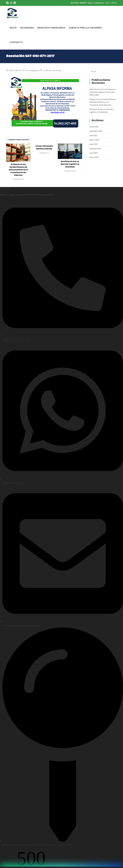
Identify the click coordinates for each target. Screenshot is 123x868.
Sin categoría (32, 70)
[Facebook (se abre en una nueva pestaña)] (8, 3)
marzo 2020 (94, 157)
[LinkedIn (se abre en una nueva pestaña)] (15, 3)
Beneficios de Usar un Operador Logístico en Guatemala (70, 164)
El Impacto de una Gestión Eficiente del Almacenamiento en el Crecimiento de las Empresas (18, 170)
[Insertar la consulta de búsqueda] (103, 72)
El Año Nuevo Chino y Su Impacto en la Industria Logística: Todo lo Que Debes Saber (103, 92)
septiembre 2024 (96, 131)
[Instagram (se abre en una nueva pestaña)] (11, 3)
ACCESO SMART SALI (81, 3)
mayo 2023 (94, 144)
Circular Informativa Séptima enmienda (44, 148)
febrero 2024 (94, 140)
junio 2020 (94, 153)
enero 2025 (94, 127)
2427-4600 (111, 3)
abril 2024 (93, 136)
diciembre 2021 (95, 149)
